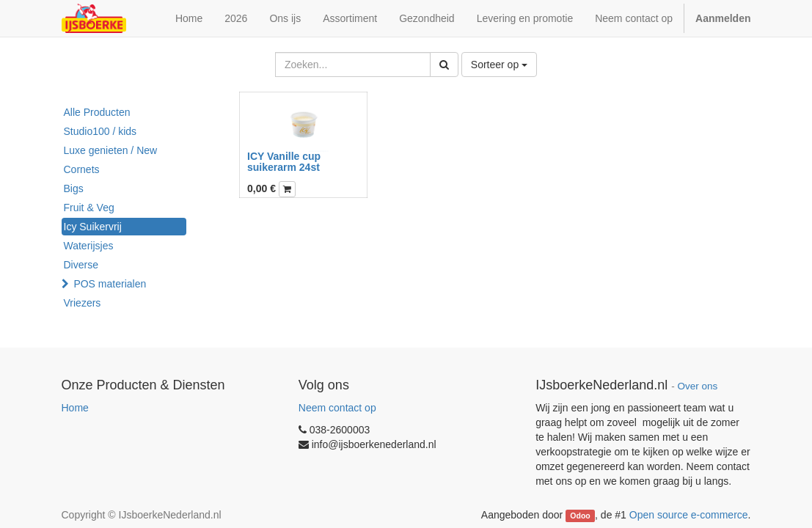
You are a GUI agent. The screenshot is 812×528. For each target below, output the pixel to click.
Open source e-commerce (689, 515)
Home (75, 408)
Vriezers (83, 303)
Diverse (81, 265)
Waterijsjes (89, 246)
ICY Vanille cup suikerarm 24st (284, 162)
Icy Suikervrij (93, 227)
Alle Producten (97, 112)
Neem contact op (337, 408)
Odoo (580, 516)
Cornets (82, 169)
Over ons (698, 386)
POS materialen (110, 284)
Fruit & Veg (89, 208)
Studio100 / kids (100, 131)
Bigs (74, 188)
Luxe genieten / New (111, 150)
